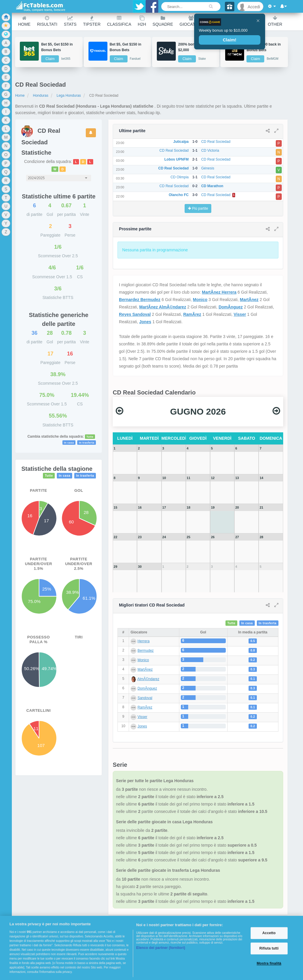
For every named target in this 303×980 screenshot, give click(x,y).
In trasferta (87, 443)
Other (275, 21)
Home (24, 21)
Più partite (198, 208)
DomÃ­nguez (231, 307)
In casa (69, 443)
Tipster (92, 21)
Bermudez (146, 651)
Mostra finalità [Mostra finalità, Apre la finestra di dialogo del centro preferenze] (269, 964)
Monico (200, 300)
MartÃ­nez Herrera (219, 292)
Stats (70, 21)
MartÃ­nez (249, 300)
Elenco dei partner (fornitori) (161, 948)
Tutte (90, 437)
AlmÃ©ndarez (148, 679)
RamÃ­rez (192, 314)
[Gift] (230, 7)
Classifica (119, 21)
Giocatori (191, 21)
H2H (142, 21)
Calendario (248, 21)
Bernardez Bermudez (140, 300)
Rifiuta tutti (269, 948)
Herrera (144, 641)
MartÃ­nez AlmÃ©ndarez (163, 307)
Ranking (218, 21)
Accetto (269, 933)
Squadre (163, 21)
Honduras (41, 96)
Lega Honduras (69, 96)
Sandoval (145, 698)
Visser (240, 314)
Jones (145, 322)
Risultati (47, 21)
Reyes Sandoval (135, 314)
